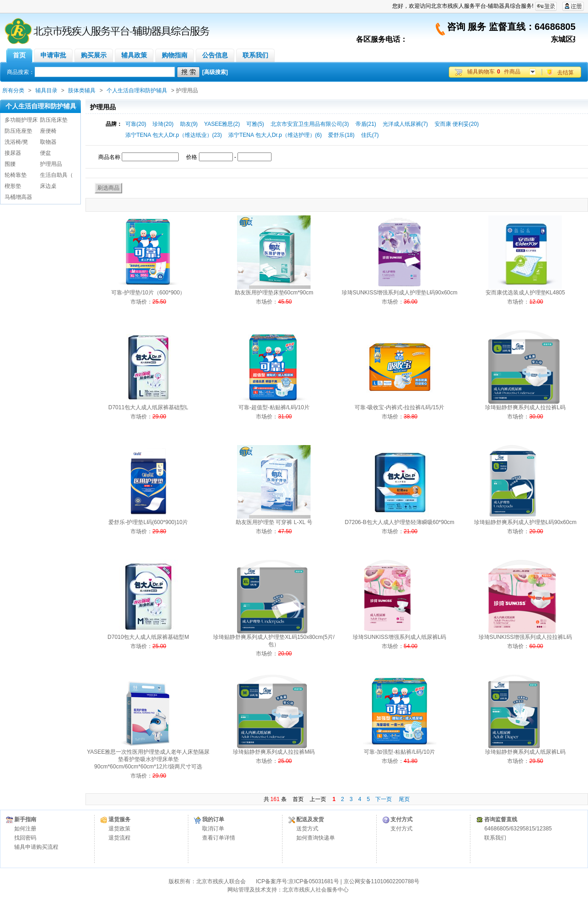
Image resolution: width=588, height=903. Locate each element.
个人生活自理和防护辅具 (137, 90)
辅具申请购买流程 (36, 847)
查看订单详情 (219, 838)
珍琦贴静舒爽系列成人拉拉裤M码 (274, 752)
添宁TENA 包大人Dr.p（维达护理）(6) (275, 135)
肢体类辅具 (82, 90)
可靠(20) (136, 124)
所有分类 (13, 90)
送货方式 (307, 829)
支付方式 (401, 829)
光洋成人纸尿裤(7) (405, 124)
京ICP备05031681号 (314, 881)
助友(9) (189, 124)
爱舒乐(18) (341, 135)
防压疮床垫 (54, 120)
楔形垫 (13, 186)
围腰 (10, 164)
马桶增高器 (18, 197)
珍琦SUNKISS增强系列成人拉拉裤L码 (525, 637)
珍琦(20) (163, 124)
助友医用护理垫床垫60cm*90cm (274, 293)
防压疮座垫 (18, 131)
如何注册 (25, 829)
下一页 (384, 799)
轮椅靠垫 (16, 175)
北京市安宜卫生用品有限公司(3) (310, 124)
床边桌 (48, 186)
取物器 (48, 142)
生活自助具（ (57, 175)
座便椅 (48, 131)
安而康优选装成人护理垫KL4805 (525, 293)
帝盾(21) (366, 124)
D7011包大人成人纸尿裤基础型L (148, 407)
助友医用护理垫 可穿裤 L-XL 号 (274, 522)
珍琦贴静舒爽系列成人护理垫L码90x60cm (525, 522)
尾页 (404, 799)
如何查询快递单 (316, 838)
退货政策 (119, 829)
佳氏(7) (370, 135)
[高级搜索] (215, 72)
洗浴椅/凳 (16, 142)
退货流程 (119, 838)
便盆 (45, 153)
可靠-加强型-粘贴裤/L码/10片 (399, 752)
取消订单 (213, 829)
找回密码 (25, 838)
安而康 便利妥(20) (457, 124)
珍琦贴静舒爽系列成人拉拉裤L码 (525, 407)
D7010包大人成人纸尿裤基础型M (148, 637)
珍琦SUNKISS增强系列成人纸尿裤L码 (399, 637)
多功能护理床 (21, 120)
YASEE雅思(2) (222, 124)
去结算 (565, 73)
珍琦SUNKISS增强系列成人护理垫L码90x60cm (400, 293)
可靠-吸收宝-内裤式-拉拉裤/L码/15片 (399, 407)
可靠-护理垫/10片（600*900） (148, 293)
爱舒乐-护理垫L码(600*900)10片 (148, 522)
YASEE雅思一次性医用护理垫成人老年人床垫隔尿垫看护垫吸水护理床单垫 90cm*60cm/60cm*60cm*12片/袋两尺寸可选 (148, 759)
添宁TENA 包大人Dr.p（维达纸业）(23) (174, 135)
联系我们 (495, 838)
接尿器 (13, 153)
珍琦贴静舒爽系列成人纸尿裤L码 (525, 752)
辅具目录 (46, 90)
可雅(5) (255, 124)
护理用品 (51, 164)
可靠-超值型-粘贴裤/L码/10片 (274, 407)
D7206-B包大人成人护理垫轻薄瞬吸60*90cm (399, 522)
